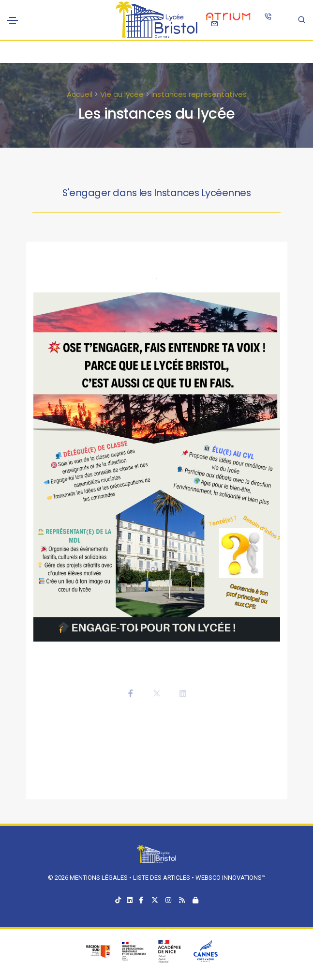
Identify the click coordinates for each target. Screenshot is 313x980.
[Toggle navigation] (13, 20)
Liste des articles (162, 878)
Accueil (80, 94)
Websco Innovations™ (231, 878)
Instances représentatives (199, 94)
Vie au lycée (122, 94)
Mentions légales (99, 878)
